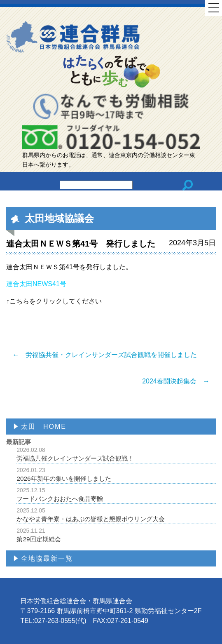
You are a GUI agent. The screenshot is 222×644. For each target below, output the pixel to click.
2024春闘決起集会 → (176, 381)
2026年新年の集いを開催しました (116, 474)
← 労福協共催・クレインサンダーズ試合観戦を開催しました (105, 355)
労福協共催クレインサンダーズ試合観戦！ (116, 454)
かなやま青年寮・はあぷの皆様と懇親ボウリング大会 (116, 515)
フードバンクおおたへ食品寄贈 (116, 495)
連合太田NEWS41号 (36, 284)
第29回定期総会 (116, 535)
